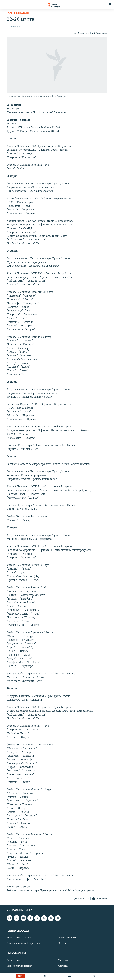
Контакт (63, 943)
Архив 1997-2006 (67, 938)
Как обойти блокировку (19, 966)
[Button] (81, 33)
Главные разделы (18, 13)
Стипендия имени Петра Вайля (24, 943)
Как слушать (13, 960)
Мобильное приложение (20, 938)
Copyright (63, 966)
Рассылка (63, 960)
